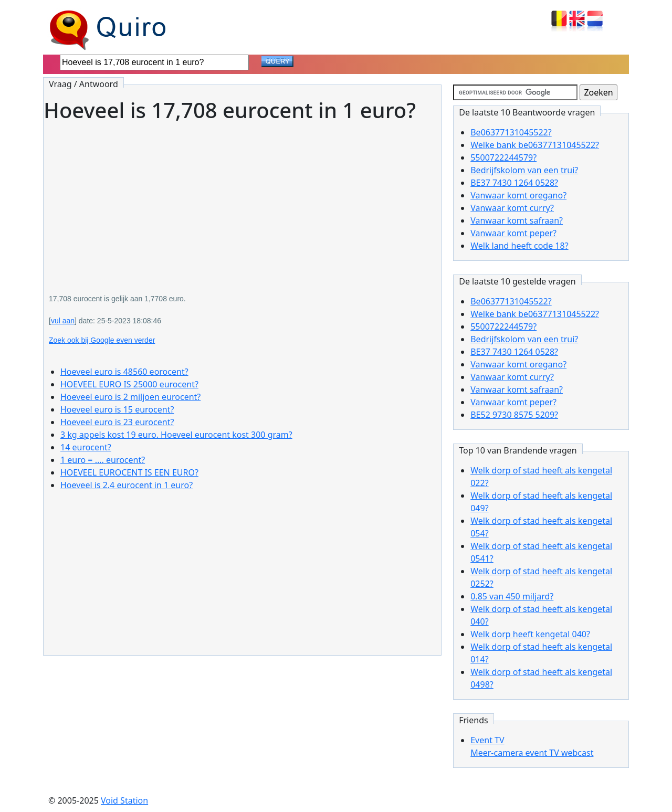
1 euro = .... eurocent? (103, 460)
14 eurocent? (86, 447)
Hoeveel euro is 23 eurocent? (117, 422)
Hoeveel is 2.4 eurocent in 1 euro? (127, 485)
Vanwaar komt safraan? (517, 220)
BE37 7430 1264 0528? (514, 183)
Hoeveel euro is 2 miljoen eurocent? (130, 397)
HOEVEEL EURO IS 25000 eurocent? (129, 384)
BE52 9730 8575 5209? (514, 415)
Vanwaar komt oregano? (518, 195)
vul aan (63, 321)
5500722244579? (503, 157)
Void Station (124, 800)
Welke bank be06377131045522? (535, 145)
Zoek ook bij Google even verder (102, 340)
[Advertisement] (242, 201)
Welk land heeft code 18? (519, 246)
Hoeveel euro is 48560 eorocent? (124, 372)
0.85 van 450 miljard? (512, 596)
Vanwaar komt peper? (513, 233)
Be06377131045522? (511, 132)
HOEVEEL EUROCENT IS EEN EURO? (129, 472)
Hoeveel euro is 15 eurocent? (117, 409)
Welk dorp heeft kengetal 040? (530, 634)
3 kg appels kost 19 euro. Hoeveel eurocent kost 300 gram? (176, 435)
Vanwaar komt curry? (512, 208)
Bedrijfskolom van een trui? (524, 170)
